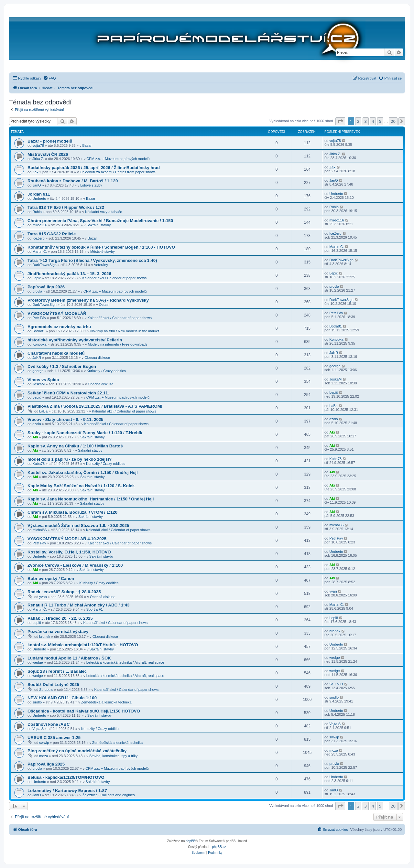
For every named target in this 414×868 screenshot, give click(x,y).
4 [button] (373, 121)
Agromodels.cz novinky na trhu (59, 327)
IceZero (38, 238)
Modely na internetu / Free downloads (118, 344)
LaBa (43, 411)
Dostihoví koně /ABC (49, 724)
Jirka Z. (38, 159)
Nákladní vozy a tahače (103, 212)
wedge (38, 662)
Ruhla (37, 212)
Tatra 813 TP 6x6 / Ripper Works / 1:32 (66, 207)
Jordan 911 (39, 194)
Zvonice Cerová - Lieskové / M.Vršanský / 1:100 (75, 565)
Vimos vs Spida (43, 380)
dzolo (37, 424)
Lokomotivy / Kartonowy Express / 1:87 (67, 791)
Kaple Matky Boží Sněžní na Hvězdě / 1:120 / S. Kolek (81, 486)
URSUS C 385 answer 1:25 (54, 738)
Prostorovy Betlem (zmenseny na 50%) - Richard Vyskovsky (88, 300)
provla (37, 291)
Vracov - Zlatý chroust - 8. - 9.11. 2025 (65, 419)
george (38, 371)
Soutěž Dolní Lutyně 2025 (53, 685)
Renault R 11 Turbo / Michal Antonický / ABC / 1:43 (78, 605)
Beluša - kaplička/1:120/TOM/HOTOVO (66, 777)
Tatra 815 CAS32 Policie (52, 234)
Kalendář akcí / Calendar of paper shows (114, 278)
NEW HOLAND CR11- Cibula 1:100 (62, 698)
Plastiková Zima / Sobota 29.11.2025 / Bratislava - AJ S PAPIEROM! (95, 406)
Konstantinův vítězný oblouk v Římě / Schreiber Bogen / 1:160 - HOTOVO (101, 247)
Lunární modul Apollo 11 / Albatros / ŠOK (69, 658)
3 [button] (366, 121)
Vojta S (38, 729)
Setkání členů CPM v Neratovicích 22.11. (68, 393)
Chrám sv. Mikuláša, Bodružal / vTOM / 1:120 (72, 512)
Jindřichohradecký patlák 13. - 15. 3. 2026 (69, 274)
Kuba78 (38, 464)
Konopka (39, 344)
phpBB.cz (219, 847)
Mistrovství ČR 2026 (48, 154)
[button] (340, 121)
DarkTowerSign (44, 265)
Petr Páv (39, 318)
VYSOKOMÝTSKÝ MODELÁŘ (57, 313)
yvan (43, 597)
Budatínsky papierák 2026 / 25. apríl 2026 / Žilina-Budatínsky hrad (94, 168)
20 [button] (393, 121)
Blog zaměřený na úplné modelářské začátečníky (77, 751)
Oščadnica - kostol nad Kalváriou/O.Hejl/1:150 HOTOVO (84, 711)
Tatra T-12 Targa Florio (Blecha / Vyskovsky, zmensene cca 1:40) (92, 260)
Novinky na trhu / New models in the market (125, 331)
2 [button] (358, 121)
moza (44, 756)
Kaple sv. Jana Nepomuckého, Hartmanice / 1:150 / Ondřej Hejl (91, 499)
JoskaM (38, 384)
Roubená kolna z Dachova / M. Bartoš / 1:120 (73, 181)
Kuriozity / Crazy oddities (106, 371)
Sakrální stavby (98, 225)
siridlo (37, 702)
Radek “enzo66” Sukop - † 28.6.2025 (64, 592)
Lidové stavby (91, 185)
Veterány (101, 265)
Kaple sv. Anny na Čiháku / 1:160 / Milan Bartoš (75, 446)
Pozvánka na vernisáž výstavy (58, 632)
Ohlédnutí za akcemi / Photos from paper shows (117, 172)
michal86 (39, 530)
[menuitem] (49, 78)
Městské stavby (103, 252)
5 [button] (380, 121)
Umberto (39, 198)
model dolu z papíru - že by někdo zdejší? (70, 459)
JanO (37, 185)
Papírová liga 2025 (46, 764)
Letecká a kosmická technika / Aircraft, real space (125, 662)
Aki (35, 437)
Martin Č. (40, 252)
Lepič (37, 278)
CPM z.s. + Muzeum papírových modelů (118, 159)
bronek (45, 637)
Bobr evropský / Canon (51, 579)
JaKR (37, 358)
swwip (44, 743)
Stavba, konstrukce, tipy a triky (113, 756)
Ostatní (105, 305)
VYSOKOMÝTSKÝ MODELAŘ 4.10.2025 (67, 539)
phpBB (191, 841)
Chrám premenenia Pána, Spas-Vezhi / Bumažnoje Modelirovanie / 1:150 (100, 221)
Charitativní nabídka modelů (56, 353)
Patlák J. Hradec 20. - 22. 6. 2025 (60, 618)
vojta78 (38, 145)
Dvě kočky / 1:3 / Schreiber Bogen (62, 366)
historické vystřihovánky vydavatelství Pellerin (75, 340)
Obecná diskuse (97, 358)
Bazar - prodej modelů (50, 141)
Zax (35, 172)
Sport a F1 (95, 609)
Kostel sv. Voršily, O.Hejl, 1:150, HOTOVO (69, 552)
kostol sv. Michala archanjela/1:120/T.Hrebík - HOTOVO (83, 645)
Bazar (87, 145)
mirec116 (40, 225)
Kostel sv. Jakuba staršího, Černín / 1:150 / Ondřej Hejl (83, 472)
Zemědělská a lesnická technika (106, 702)
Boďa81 (39, 331)
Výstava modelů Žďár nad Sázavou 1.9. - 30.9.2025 (78, 525)
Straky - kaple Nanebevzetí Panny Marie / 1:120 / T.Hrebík (85, 433)
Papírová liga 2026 (46, 287)
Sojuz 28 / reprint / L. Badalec (57, 671)
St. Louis (46, 690)
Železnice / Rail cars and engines (108, 795)
